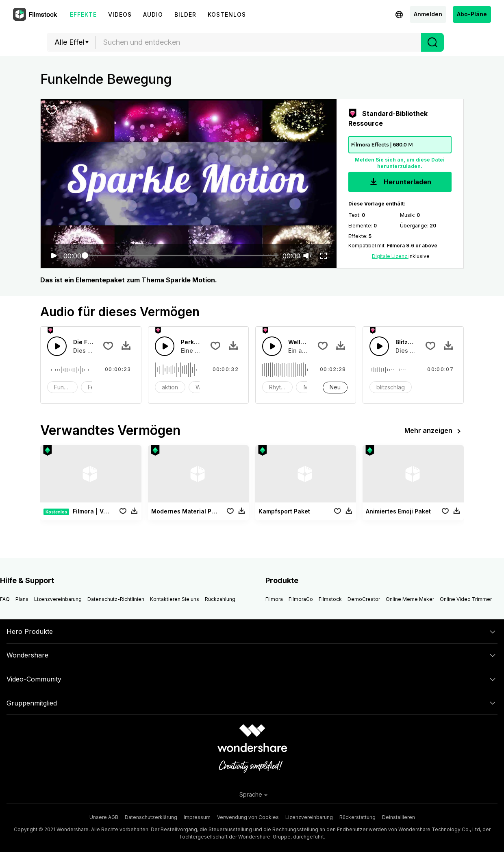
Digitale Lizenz (390, 256)
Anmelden (428, 14)
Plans (22, 599)
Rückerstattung (357, 817)
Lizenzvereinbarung (58, 599)
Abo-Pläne (472, 14)
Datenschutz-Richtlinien (116, 599)
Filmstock (330, 599)
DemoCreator (364, 599)
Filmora (274, 599)
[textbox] (259, 42)
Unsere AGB (104, 817)
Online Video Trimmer (466, 599)
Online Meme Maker (410, 599)
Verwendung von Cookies (248, 817)
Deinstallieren (399, 817)
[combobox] (259, 42)
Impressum (197, 817)
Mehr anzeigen (434, 431)
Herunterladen (400, 182)
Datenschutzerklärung (151, 817)
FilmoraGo (301, 599)
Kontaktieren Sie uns (175, 599)
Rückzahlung (220, 599)
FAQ (5, 599)
